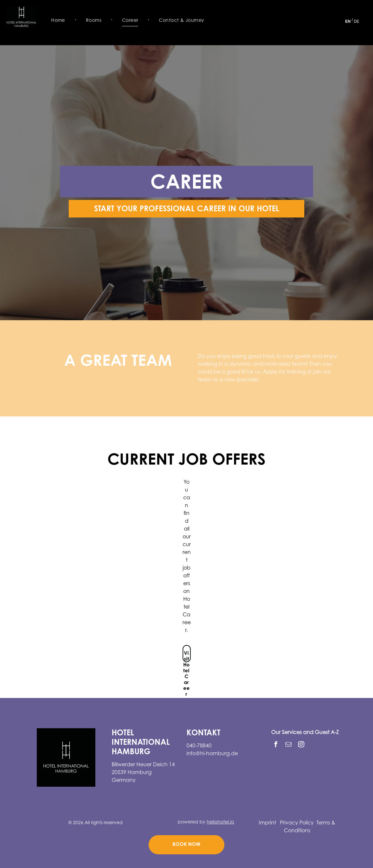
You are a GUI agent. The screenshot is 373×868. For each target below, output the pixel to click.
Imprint (267, 823)
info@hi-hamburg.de (212, 754)
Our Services (286, 733)
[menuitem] (59, 21)
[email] (288, 745)
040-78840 (199, 746)
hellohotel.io (220, 822)
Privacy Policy (297, 823)
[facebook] (276, 745)
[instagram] (301, 745)
